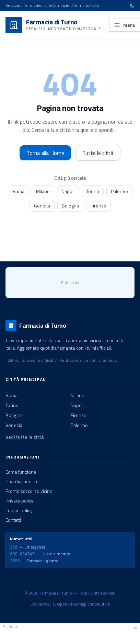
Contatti (13, 520)
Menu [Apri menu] (125, 25)
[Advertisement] (70, 635)
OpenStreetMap (72, 604)
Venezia (14, 425)
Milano (43, 191)
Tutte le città (98, 153)
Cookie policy (19, 510)
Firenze (98, 206)
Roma (18, 191)
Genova (42, 206)
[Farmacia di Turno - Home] (53, 25)
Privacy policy (19, 501)
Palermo (119, 191)
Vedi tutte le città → (28, 437)
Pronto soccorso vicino (29, 491)
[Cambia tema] (132, 5)
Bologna (70, 206)
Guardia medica (21, 481)
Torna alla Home (45, 153)
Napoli (68, 191)
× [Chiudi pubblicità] (136, 627)
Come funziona (21, 472)
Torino (93, 191)
